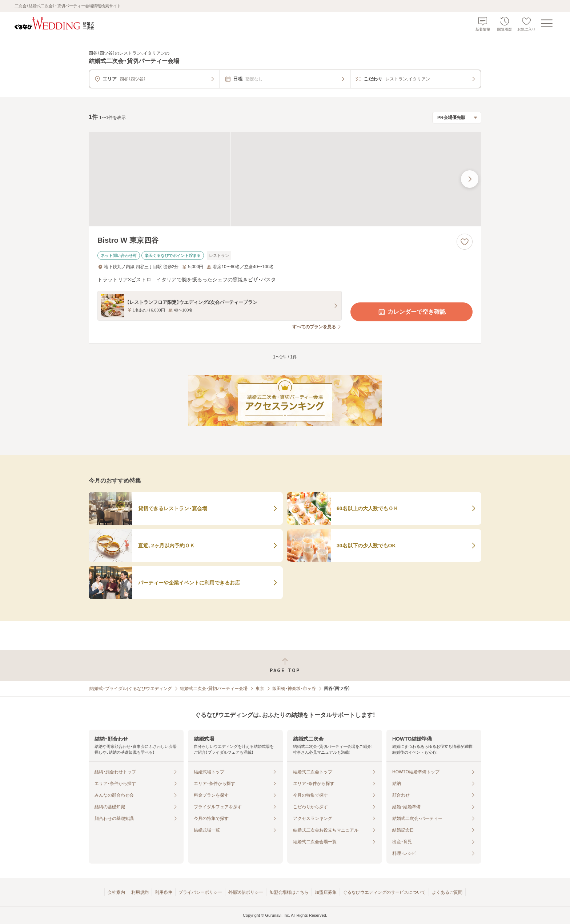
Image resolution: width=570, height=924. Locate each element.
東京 (260, 689)
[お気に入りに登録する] (465, 242)
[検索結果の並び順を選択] (457, 118)
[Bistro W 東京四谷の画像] (285, 179)
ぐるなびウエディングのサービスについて (384, 892)
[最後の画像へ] (470, 179)
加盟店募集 (326, 892)
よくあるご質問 (447, 892)
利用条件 (164, 892)
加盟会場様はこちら (289, 892)
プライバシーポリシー (200, 892)
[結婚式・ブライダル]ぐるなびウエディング (130, 689)
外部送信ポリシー (246, 892)
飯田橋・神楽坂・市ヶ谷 (294, 689)
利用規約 (140, 892)
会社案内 (116, 892)
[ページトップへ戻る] (285, 665)
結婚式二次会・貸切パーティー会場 (214, 689)
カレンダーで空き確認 (412, 312)
